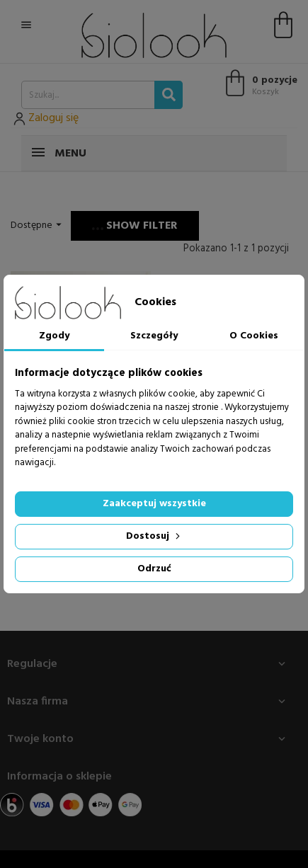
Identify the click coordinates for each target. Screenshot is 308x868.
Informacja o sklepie (59, 777)
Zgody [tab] (54, 336)
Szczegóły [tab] (154, 336)
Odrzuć (154, 569)
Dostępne (38, 225)
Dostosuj (154, 536)
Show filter (135, 226)
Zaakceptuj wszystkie (154, 504)
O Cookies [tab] (254, 336)
